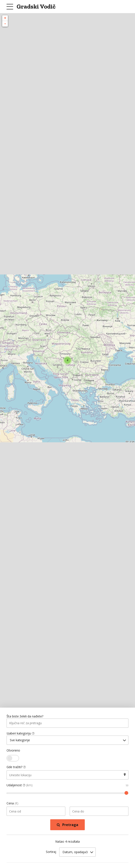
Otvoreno (13, 751)
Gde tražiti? (16, 768)
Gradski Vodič (36, 6)
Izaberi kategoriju (21, 734)
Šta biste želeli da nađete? (25, 716)
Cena (12, 804)
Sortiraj (51, 853)
